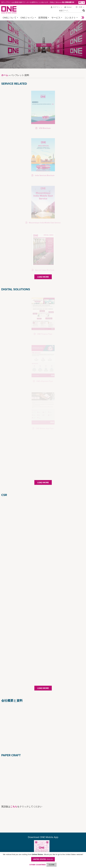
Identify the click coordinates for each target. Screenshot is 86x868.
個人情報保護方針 (68, 2)
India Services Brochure (44, 176)
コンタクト (70, 18)
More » (83, 18)
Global (69, 7)
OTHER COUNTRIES (38, 865)
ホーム (5, 75)
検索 (83, 11)
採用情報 (43, 18)
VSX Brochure (44, 128)
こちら (57, 2)
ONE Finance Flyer (44, 334)
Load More (43, 277)
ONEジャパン (27, 18)
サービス (56, 18)
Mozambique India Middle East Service (44, 223)
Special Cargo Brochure (44, 270)
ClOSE (52, 865)
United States (43, 859)
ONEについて (10, 18)
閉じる (82, 3)
